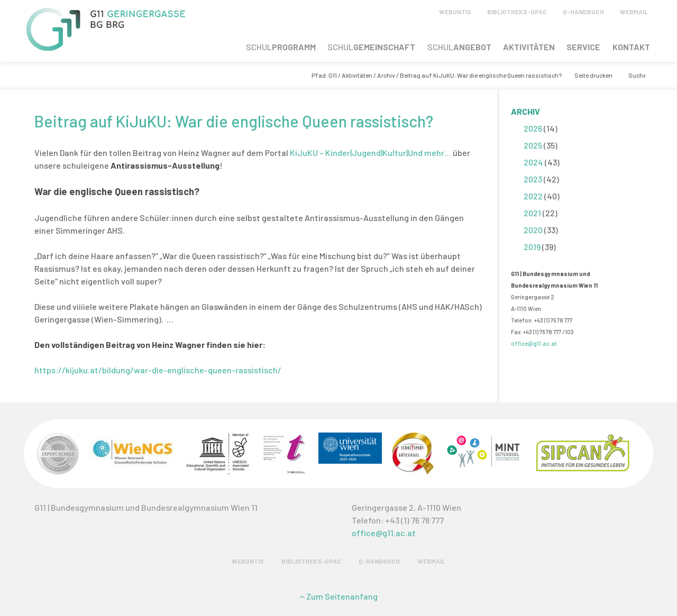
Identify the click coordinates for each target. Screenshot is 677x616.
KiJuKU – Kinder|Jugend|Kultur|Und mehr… (371, 153)
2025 (533, 145)
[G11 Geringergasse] (106, 47)
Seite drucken (593, 75)
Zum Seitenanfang (338, 596)
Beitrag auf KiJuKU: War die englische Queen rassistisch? (234, 121)
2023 (533, 179)
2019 (532, 247)
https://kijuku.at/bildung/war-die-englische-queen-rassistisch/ (158, 370)
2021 (532, 213)
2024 (533, 162)
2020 (533, 230)
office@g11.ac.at (534, 343)
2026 (533, 128)
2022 (533, 196)
